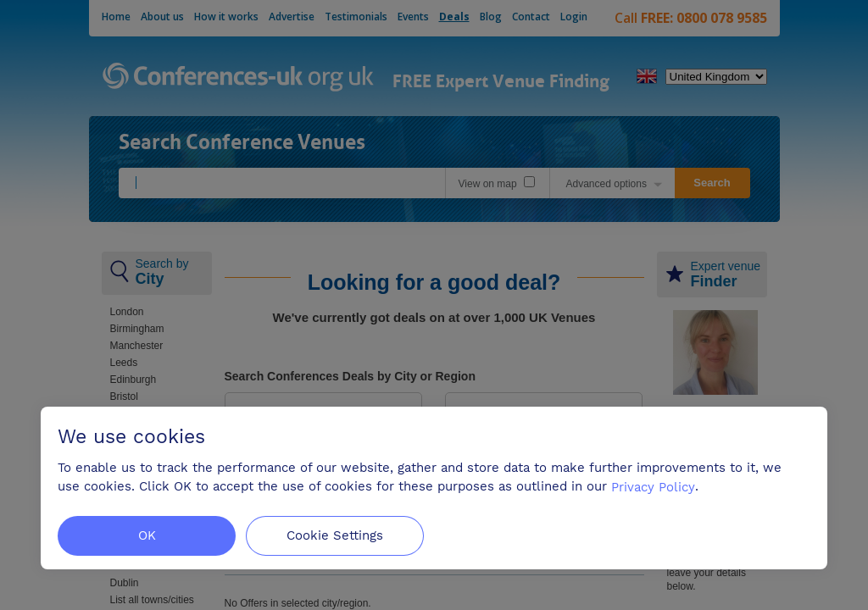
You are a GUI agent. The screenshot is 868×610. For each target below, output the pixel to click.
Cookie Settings (335, 535)
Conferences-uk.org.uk (239, 78)
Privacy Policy (653, 486)
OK (147, 535)
